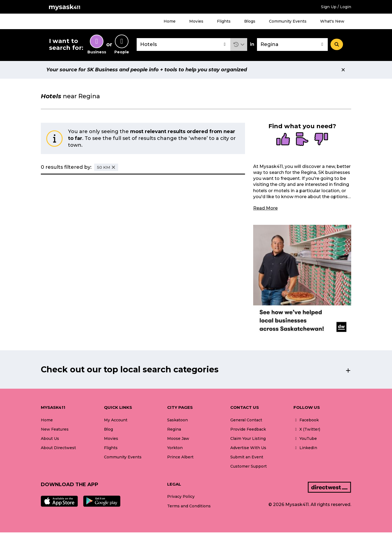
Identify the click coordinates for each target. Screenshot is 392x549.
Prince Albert (180, 457)
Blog (108, 429)
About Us (50, 438)
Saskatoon (177, 420)
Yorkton (175, 448)
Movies (196, 21)
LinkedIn (305, 448)
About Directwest (58, 448)
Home (170, 21)
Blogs (250, 21)
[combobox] (183, 45)
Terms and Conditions (189, 506)
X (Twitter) (307, 429)
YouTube (305, 438)
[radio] (283, 140)
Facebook (306, 420)
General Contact (246, 420)
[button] (239, 45)
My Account (116, 420)
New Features (55, 429)
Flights (224, 21)
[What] (183, 45)
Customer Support (249, 466)
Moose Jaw (178, 438)
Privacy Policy (181, 496)
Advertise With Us (248, 448)
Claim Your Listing (248, 438)
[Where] (292, 45)
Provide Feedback (248, 429)
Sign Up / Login (336, 7)
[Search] (337, 44)
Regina (174, 429)
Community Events (288, 21)
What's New (332, 21)
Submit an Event (247, 457)
